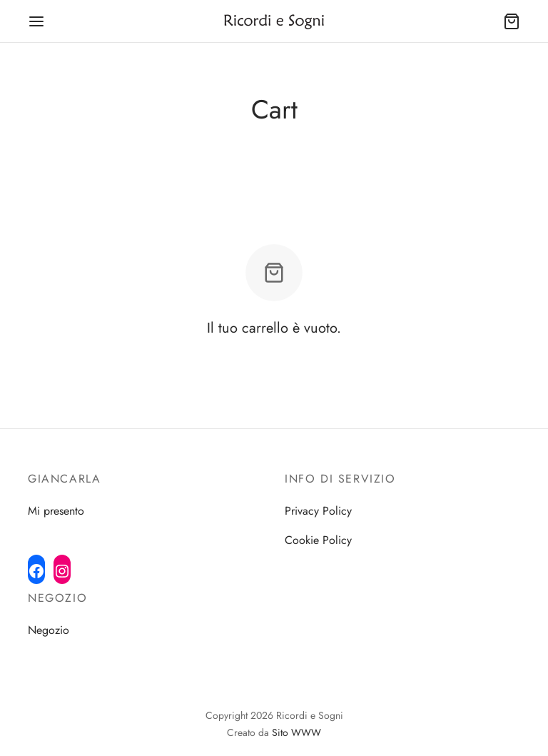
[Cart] (512, 21)
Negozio (49, 630)
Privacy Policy (318, 511)
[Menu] (36, 21)
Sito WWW (296, 732)
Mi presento (56, 511)
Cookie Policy (318, 540)
